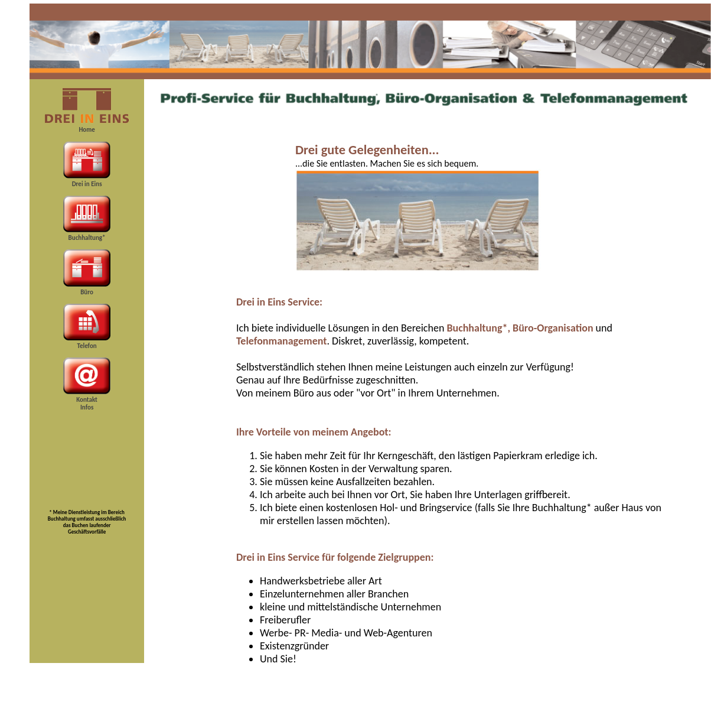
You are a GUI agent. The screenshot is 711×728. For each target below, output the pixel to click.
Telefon (87, 346)
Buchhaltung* (87, 238)
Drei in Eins (87, 184)
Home (87, 130)
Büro (87, 292)
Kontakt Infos (87, 404)
